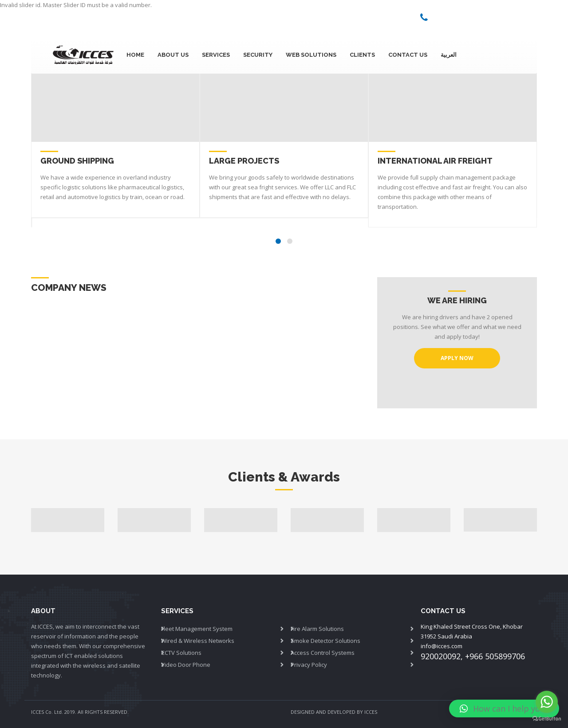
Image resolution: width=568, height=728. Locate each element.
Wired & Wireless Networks (198, 641)
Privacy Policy (309, 665)
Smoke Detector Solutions (325, 641)
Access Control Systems (323, 653)
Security (258, 55)
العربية (449, 55)
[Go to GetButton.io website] (547, 719)
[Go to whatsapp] (547, 702)
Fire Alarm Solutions (317, 629)
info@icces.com (442, 646)
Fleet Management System (197, 629)
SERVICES (216, 55)
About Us (173, 55)
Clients (362, 55)
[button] (504, 708)
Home (135, 55)
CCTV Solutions (181, 653)
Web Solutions (311, 55)
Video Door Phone (186, 665)
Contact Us (408, 55)
